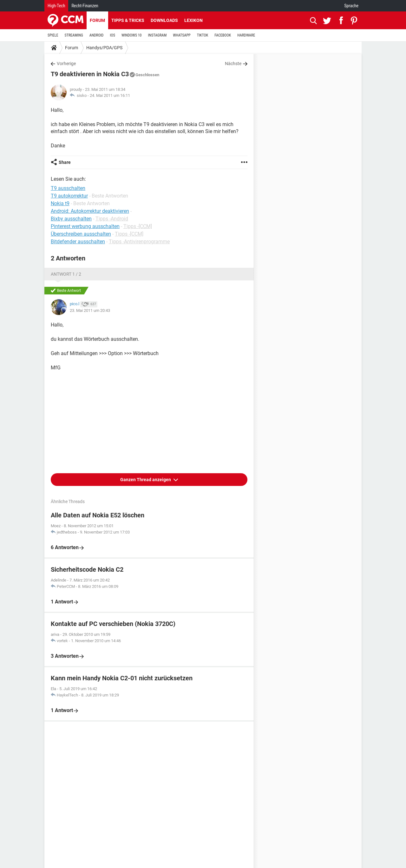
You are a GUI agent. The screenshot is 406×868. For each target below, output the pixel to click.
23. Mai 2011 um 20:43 (90, 310)
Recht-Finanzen (85, 6)
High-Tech (56, 6)
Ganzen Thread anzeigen (146, 480)
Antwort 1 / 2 (66, 274)
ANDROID (97, 35)
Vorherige (66, 64)
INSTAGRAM (157, 35)
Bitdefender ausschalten (78, 242)
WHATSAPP (182, 35)
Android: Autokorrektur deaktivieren (90, 211)
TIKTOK (203, 35)
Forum (97, 20)
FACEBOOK (223, 35)
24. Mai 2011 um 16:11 (110, 95)
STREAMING (74, 35)
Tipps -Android (112, 219)
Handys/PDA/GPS (104, 48)
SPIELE (53, 35)
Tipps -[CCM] (138, 226)
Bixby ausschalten (71, 219)
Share (65, 162)
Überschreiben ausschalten (81, 234)
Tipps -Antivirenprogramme (139, 242)
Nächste (233, 64)
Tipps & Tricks (128, 20)
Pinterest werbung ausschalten (85, 226)
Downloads (164, 20)
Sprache (351, 6)
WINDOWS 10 (132, 35)
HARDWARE (246, 35)
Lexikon (193, 20)
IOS (112, 35)
